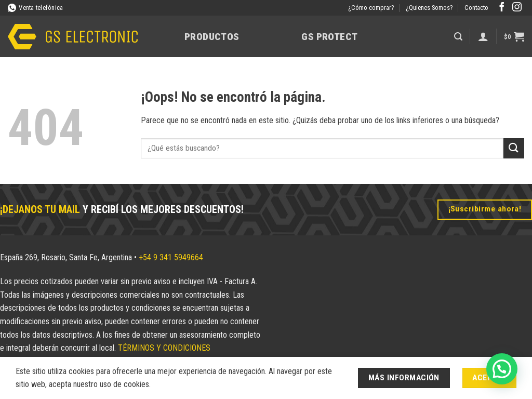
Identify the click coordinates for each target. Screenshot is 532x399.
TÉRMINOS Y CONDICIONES (164, 348)
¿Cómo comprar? (371, 8)
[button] (458, 37)
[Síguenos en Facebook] (502, 8)
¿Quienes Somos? (429, 8)
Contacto (476, 8)
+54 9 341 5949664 (171, 257)
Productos (212, 37)
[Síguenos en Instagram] (517, 8)
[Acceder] (483, 36)
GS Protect (329, 37)
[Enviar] (514, 148)
